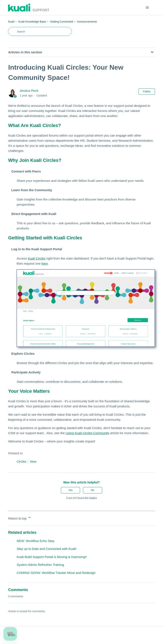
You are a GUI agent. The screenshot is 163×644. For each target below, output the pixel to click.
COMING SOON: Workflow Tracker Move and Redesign (56, 573)
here (45, 263)
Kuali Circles (37, 258)
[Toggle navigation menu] (147, 8)
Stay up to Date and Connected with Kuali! (46, 549)
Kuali (11, 22)
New (33, 461)
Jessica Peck (29, 91)
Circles (21, 461)
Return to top (20, 518)
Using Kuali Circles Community (87, 433)
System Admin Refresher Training (40, 565)
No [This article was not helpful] (92, 490)
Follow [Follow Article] (147, 92)
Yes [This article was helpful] (70, 490)
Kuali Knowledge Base (32, 22)
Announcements (87, 22)
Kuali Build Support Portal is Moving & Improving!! (52, 557)
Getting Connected (62, 22)
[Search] (40, 31)
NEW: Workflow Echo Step (35, 541)
